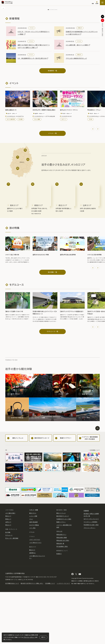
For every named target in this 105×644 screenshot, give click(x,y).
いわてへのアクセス (35, 592)
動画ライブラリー (61, 574)
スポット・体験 (34, 562)
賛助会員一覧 (60, 595)
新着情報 (86, 563)
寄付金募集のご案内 (62, 598)
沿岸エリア (8, 574)
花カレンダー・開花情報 (12, 590)
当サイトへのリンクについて (91, 571)
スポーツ (64, 171)
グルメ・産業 (37, 171)
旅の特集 (8, 584)
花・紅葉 (21, 171)
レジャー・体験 (33, 568)
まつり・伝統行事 (11, 171)
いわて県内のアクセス (35, 595)
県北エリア (8, 577)
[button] (3, 32)
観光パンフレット (61, 565)
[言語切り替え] (97, 3)
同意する (43, 637)
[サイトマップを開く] (102, 3)
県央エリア (8, 568)
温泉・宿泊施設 (33, 574)
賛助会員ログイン (61, 586)
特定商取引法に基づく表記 (91, 577)
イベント (32, 584)
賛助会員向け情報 (62, 589)
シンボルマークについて (63, 635)
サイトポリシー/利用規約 (90, 574)
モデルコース (9, 587)
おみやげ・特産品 (34, 577)
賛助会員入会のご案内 (63, 592)
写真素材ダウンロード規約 (64, 571)
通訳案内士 (32, 605)
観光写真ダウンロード (63, 568)
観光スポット (33, 565)
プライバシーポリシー (29, 637)
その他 (90, 171)
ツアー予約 (32, 580)
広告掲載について (95, 502)
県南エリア (8, 571)
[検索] (93, 3)
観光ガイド (32, 602)
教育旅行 (59, 606)
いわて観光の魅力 (10, 565)
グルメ (31, 571)
